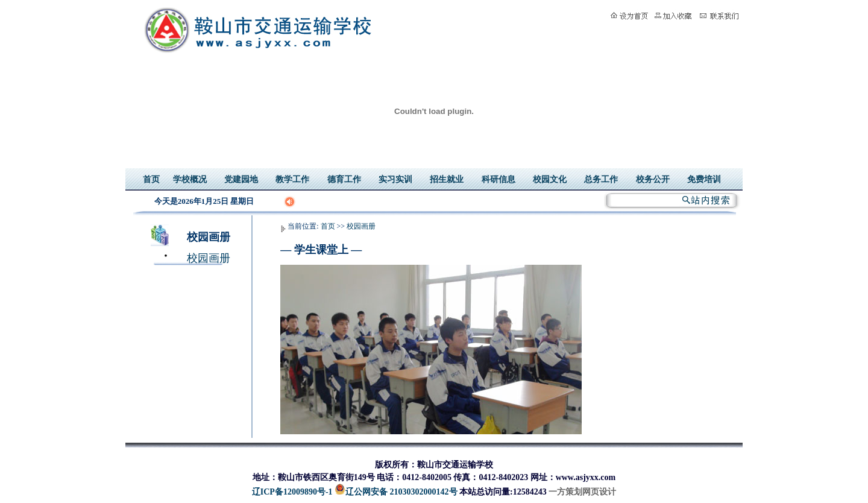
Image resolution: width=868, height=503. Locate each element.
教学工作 (292, 179)
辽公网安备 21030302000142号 (396, 492)
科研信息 (498, 179)
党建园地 (241, 179)
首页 (151, 179)
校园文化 (550, 179)
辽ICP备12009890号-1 (292, 492)
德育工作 (344, 179)
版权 (383, 465)
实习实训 (395, 179)
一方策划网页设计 (582, 492)
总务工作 (601, 179)
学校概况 (190, 179)
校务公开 (653, 179)
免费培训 (704, 179)
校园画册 (209, 237)
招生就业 (447, 179)
